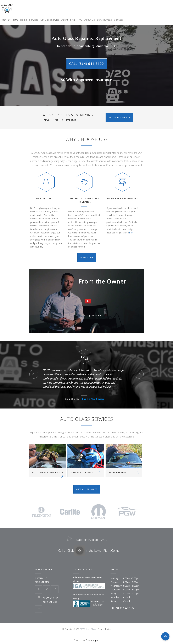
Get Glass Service (50, 20)
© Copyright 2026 (71, 629)
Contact (118, 20)
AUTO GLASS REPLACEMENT (48, 472)
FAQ (80, 20)
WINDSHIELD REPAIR (82, 472)
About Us (90, 20)
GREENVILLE (41, 578)
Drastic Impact (92, 640)
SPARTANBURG (51, 598)
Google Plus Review (93, 399)
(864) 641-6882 (50, 602)
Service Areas (104, 20)
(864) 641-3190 (10, 20)
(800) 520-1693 (127, 608)
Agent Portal (68, 20)
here (131, 233)
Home (24, 20)
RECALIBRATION (118, 472)
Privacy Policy (104, 629)
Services (34, 20)
